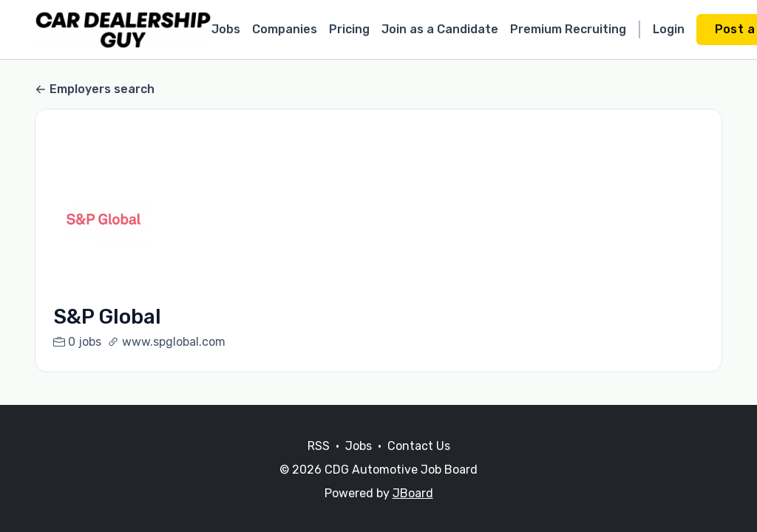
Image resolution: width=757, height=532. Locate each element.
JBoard (413, 493)
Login (669, 29)
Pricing (349, 29)
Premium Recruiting (568, 29)
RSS (319, 446)
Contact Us (419, 446)
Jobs (226, 29)
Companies (285, 29)
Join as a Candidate (440, 29)
